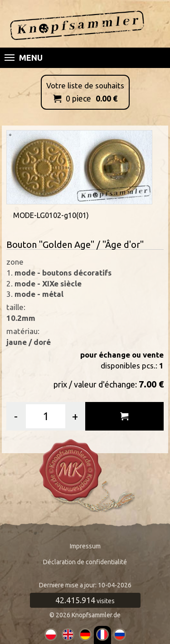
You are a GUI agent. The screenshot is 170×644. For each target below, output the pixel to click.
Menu (24, 58)
